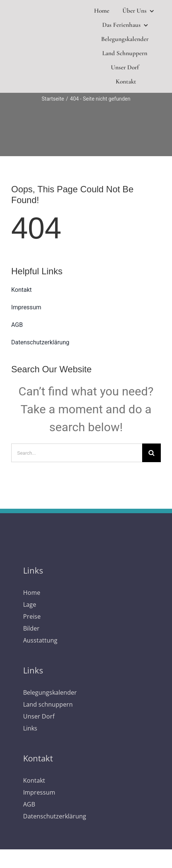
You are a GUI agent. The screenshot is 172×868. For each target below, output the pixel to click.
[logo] (47, 44)
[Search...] (77, 453)
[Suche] (151, 453)
